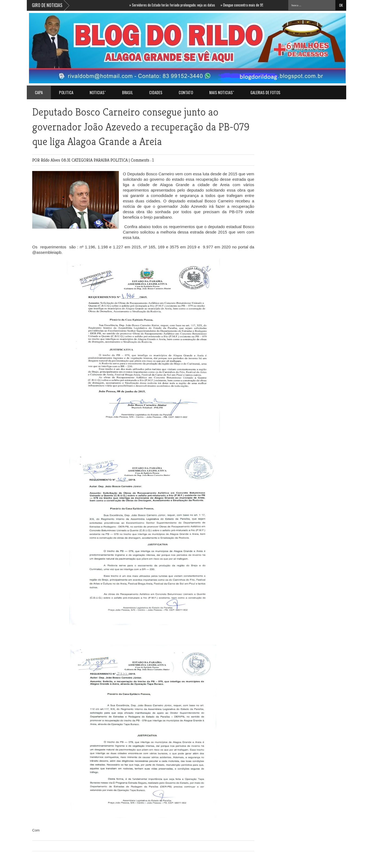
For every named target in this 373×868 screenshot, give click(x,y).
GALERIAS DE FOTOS (265, 92)
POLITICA (66, 92)
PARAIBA (102, 160)
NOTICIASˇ (98, 92)
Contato (186, 92)
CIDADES (156, 92)
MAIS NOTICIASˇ (222, 92)
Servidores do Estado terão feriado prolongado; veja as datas (174, 5)
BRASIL (127, 92)
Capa (39, 92)
